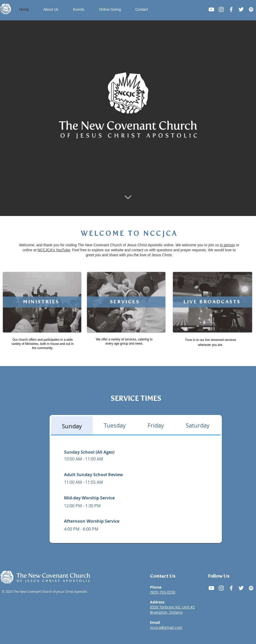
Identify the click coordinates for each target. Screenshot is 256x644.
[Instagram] (221, 9)
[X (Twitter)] (241, 588)
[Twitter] (241, 9)
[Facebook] (231, 9)
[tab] (72, 426)
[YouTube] (211, 588)
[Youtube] (211, 9)
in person (228, 245)
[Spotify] (251, 9)
